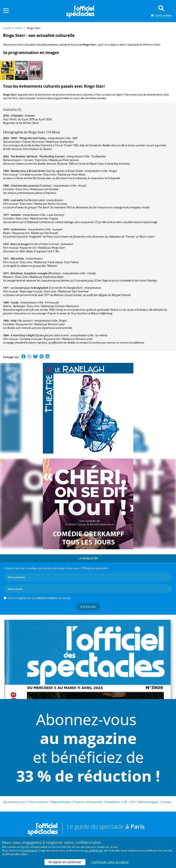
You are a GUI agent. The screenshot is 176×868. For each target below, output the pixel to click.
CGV (125, 802)
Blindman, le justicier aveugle (29, 273)
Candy (15, 302)
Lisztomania (18, 229)
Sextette (16, 215)
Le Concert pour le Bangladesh (30, 288)
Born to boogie (20, 244)
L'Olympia (17, 115)
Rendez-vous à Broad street (28, 171)
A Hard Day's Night (23, 335)
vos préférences (93, 850)
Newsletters (113, 802)
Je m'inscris (88, 607)
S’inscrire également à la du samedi (39, 598)
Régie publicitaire (61, 802)
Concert (30, 115)
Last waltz (17, 200)
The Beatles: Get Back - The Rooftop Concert (38, 156)
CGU (133, 802)
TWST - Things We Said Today (28, 138)
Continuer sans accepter (110, 862)
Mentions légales (149, 802)
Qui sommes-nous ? (15, 802)
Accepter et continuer (65, 862)
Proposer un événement (88, 802)
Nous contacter (38, 802)
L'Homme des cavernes (25, 186)
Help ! (14, 321)
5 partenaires (29, 850)
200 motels (17, 259)
